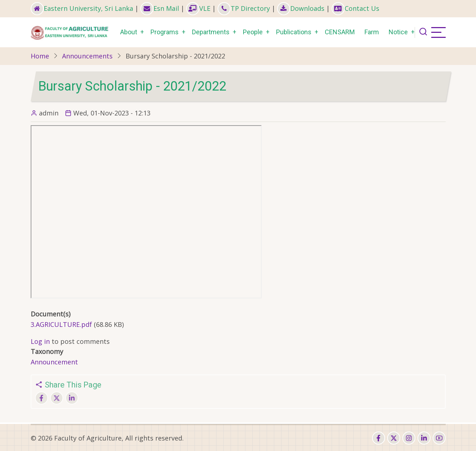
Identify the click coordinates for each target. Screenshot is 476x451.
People (253, 32)
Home (40, 56)
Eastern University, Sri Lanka (82, 8)
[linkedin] (424, 438)
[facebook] (379, 438)
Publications (294, 32)
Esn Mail (160, 8)
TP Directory (244, 8)
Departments (211, 32)
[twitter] (394, 438)
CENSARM (340, 32)
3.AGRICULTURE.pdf (61, 324)
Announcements (87, 56)
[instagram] (409, 438)
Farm (372, 32)
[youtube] (439, 438)
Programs (165, 32)
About (129, 32)
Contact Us (355, 8)
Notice (398, 32)
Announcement (54, 362)
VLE (198, 8)
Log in (40, 341)
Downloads (301, 8)
